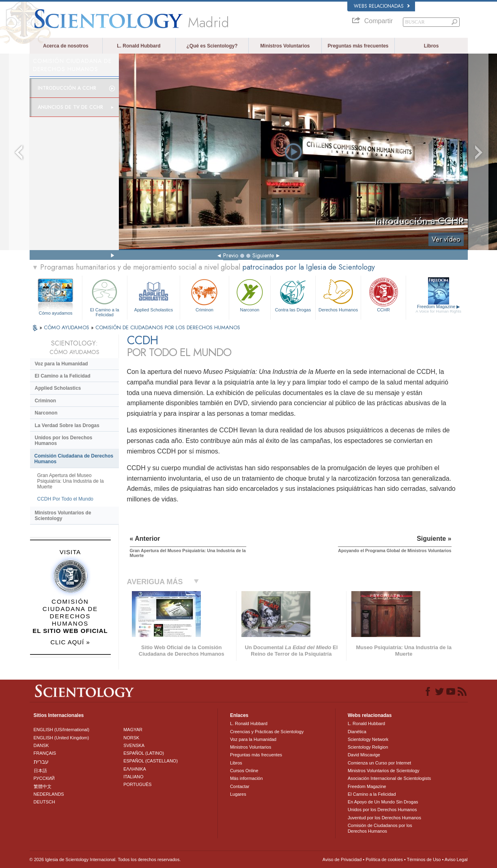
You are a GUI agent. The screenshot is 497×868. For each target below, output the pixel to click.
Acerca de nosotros (66, 46)
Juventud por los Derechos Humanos (384, 818)
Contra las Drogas (293, 295)
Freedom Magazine (438, 309)
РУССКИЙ (44, 778)
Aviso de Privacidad (342, 859)
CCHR (383, 295)
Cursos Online (244, 771)
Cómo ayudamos (55, 313)
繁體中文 (43, 786)
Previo (231, 255)
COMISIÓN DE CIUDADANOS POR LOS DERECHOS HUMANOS (168, 327)
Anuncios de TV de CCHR (70, 107)
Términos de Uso (424, 859)
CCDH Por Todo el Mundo (66, 499)
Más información (246, 778)
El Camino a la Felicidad (105, 297)
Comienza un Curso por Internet (380, 763)
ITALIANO (133, 777)
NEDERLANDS (49, 794)
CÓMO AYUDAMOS (67, 327)
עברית (41, 762)
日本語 (40, 771)
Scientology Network (368, 739)
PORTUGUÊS (137, 784)
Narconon (250, 295)
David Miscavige (364, 755)
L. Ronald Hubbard (139, 46)
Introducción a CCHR (67, 88)
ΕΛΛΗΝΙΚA (135, 769)
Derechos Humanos (338, 295)
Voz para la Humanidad (61, 364)
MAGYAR (133, 730)
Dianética (357, 732)
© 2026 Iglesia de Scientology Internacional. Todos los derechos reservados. (105, 859)
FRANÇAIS (45, 753)
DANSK (41, 745)
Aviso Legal (456, 859)
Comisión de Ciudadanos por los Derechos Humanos (380, 828)
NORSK (131, 738)
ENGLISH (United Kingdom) (61, 738)
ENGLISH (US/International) (62, 730)
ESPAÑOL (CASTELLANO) (151, 761)
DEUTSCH (44, 802)
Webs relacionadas (382, 6)
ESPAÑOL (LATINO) (144, 753)
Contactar (240, 786)
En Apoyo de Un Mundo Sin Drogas (383, 802)
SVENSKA (134, 745)
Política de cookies (384, 859)
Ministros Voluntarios (285, 46)
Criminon (204, 295)
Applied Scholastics (154, 295)
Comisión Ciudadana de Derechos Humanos (74, 459)
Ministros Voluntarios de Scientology (63, 516)
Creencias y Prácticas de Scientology (267, 732)
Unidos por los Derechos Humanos (64, 440)
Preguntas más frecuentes (358, 46)
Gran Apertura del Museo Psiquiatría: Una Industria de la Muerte (71, 481)
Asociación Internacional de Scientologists (389, 778)
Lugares (238, 794)
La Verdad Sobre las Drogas (67, 425)
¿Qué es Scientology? (212, 46)
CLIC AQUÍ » (70, 642)
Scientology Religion (368, 747)
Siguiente (263, 255)
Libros (431, 46)
